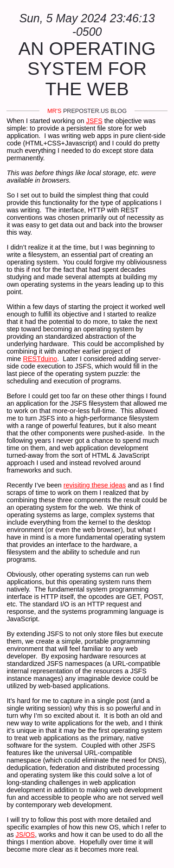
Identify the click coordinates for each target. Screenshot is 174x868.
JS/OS (26, 835)
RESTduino (40, 359)
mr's (54, 111)
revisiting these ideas (95, 485)
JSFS (94, 121)
